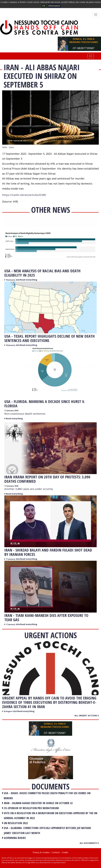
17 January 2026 (11, 411)
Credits (65, 852)
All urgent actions (87, 715)
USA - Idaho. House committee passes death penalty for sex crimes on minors (47, 796)
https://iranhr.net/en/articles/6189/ (24, 195)
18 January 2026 (13, 280)
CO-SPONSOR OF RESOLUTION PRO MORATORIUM (31, 808)
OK (44, 6)
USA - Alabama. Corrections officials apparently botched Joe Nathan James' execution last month (47, 830)
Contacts (56, 852)
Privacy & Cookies (41, 852)
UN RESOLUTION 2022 (16, 823)
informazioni (54, 6)
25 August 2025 (10, 711)
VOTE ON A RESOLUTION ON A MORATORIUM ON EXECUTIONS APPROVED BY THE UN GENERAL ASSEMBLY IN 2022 (50, 816)
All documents (89, 843)
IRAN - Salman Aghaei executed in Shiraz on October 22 (38, 803)
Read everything (29, 280)
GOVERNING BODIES (15, 838)
